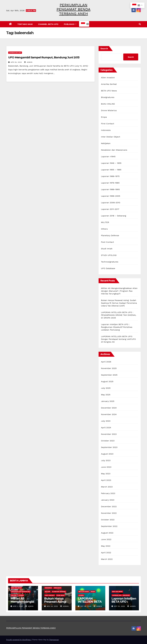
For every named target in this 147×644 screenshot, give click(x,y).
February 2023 (108, 493)
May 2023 (106, 474)
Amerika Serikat (109, 84)
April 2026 (106, 362)
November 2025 (109, 368)
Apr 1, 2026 (18, 606)
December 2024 (109, 408)
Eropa (104, 117)
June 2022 (106, 539)
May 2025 (106, 395)
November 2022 (109, 513)
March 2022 (107, 559)
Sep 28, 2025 (86, 606)
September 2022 (109, 526)
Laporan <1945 (108, 156)
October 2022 (108, 520)
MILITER (105, 222)
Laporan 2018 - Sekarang (121, 595)
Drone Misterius (109, 110)
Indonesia (106, 130)
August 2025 (107, 381)
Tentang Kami (25, 24)
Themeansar (54, 640)
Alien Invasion (108, 78)
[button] (140, 24)
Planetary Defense (110, 235)
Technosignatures (110, 262)
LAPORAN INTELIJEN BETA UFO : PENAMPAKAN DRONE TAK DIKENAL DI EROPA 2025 (119, 315)
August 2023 (107, 454)
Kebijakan (106, 143)
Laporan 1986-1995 (110, 189)
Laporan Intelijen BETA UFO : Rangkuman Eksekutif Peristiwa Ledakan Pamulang (117, 327)
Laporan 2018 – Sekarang (114, 216)
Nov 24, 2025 (52, 606)
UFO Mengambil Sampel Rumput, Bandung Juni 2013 (44, 57)
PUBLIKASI (70, 24)
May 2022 (106, 546)
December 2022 (109, 506)
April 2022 (106, 553)
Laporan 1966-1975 (110, 176)
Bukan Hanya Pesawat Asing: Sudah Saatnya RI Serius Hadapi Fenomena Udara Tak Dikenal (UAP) (119, 303)
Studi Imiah (107, 249)
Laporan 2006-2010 (111, 203)
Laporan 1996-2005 (111, 196)
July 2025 (106, 388)
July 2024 (106, 421)
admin (28, 62)
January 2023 (108, 500)
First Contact (108, 124)
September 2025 (109, 375)
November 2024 (109, 414)
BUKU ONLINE (108, 104)
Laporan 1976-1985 (110, 183)
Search (104, 48)
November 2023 (109, 434)
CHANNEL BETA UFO (48, 24)
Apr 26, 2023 (16, 62)
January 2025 (108, 401)
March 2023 (107, 487)
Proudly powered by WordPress (19, 640)
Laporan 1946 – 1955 (111, 163)
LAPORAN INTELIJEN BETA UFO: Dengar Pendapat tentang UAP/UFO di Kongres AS (118, 339)
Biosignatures (108, 97)
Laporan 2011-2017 (15, 53)
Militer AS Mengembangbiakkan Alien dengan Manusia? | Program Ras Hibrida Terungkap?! (119, 291)
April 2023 (106, 480)
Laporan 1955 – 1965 (111, 170)
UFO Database (108, 268)
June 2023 (106, 467)
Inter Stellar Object (111, 137)
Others (104, 229)
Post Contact (108, 242)
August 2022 (107, 533)
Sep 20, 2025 (119, 606)
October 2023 (108, 441)
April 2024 (106, 428)
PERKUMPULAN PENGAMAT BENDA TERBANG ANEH (74, 9)
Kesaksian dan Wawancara (114, 150)
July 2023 (106, 460)
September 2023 (109, 447)
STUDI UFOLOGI (109, 255)
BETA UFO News (109, 91)
